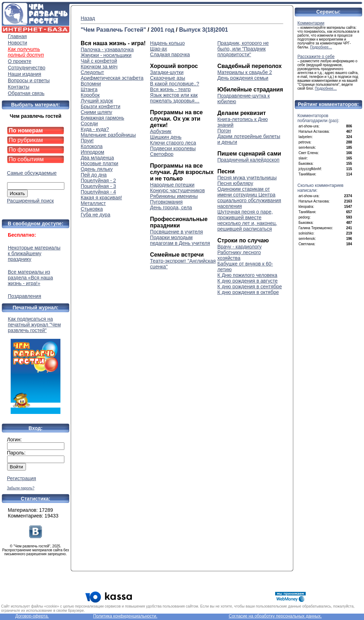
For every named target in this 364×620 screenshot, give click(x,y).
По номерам (26, 130)
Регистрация (22, 478)
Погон (224, 131)
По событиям (26, 159)
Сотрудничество (26, 68)
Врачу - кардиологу (239, 247)
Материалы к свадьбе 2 (245, 72)
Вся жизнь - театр (170, 89)
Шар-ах (159, 49)
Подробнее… (321, 47)
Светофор (162, 154)
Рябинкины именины (174, 196)
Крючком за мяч (99, 67)
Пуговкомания (166, 202)
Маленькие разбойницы (108, 135)
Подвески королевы (173, 148)
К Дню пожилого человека (247, 275)
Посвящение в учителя (176, 232)
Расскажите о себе (316, 57)
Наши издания (25, 74)
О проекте (20, 61)
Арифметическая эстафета (112, 78)
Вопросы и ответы (29, 80)
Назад (88, 18)
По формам (24, 150)
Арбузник (161, 131)
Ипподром (92, 152)
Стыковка (92, 209)
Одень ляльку (97, 169)
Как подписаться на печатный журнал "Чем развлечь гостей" (36, 365)
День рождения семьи (243, 78)
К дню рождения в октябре (248, 292)
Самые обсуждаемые (32, 173)
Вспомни (91, 84)
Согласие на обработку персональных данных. (275, 616)
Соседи (89, 124)
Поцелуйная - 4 (98, 192)
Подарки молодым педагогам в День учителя (180, 240)
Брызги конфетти (101, 106)
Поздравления (25, 296)
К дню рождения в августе (247, 281)
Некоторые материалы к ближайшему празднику (34, 253)
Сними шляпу (97, 112)
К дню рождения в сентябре (250, 287)
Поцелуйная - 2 (98, 180)
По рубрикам (26, 140)
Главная (17, 36)
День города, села (171, 207)
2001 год (162, 30)
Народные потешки (172, 185)
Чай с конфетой (99, 61)
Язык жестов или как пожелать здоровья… (175, 98)
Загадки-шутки (167, 72)
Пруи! (87, 141)
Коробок (90, 95)
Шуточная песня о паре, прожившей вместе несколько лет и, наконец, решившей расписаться (247, 220)
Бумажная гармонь (102, 118)
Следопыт (92, 72)
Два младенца (97, 158)
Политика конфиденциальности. (125, 616)
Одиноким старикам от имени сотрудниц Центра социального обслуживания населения (249, 198)
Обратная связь (26, 93)
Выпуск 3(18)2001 (204, 30)
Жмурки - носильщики (106, 55)
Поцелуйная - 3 (98, 186)
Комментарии (311, 23)
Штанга (89, 89)
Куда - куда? (95, 129)
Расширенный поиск (31, 201)
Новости (17, 43)
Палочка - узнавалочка (107, 49)
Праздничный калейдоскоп (248, 160)
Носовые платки (100, 163)
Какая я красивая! (101, 198)
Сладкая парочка (170, 54)
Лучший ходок (97, 101)
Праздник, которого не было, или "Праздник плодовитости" (243, 49)
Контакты (18, 87)
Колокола (92, 146)
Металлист (93, 203)
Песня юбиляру (235, 183)
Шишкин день (166, 137)
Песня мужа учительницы (247, 178)
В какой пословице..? (175, 84)
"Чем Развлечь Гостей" (113, 30)
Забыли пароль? (21, 488)
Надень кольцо (167, 43)
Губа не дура (95, 215)
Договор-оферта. (32, 616)
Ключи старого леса (173, 143)
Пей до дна (94, 175)
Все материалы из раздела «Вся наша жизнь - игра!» (30, 278)
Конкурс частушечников (177, 190)
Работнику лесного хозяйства (239, 255)
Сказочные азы (168, 78)
